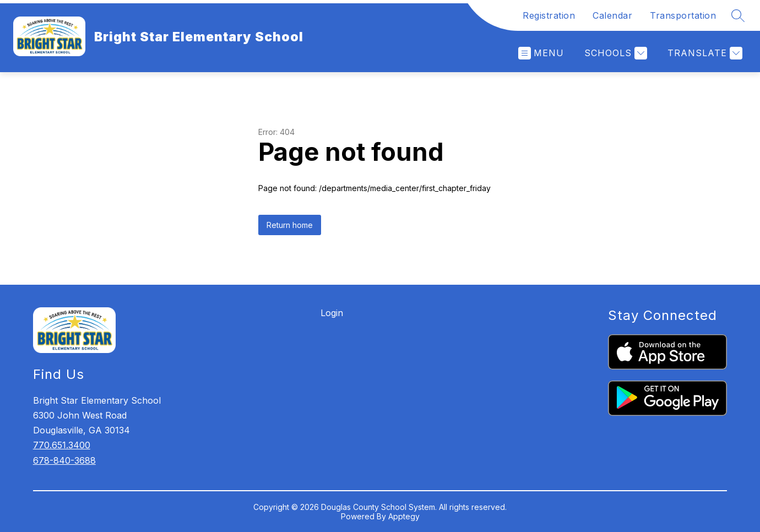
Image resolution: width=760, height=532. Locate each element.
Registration (549, 15)
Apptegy (404, 516)
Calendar (612, 15)
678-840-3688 (64, 460)
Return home (290, 225)
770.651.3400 (62, 445)
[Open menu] (541, 53)
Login (332, 313)
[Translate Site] (704, 53)
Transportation (683, 15)
